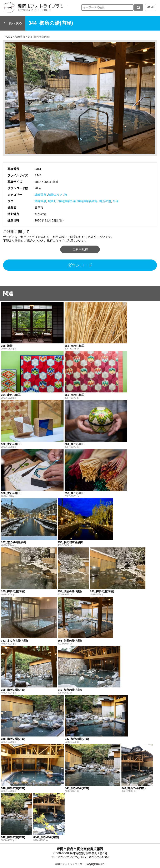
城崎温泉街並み (87, 201)
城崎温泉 (40, 195)
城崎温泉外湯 (67, 201)
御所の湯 (105, 201)
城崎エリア (55, 195)
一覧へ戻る (14, 23)
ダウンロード (80, 265)
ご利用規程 (80, 249)
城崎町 (52, 201)
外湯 (116, 201)
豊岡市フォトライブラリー (70, 864)
